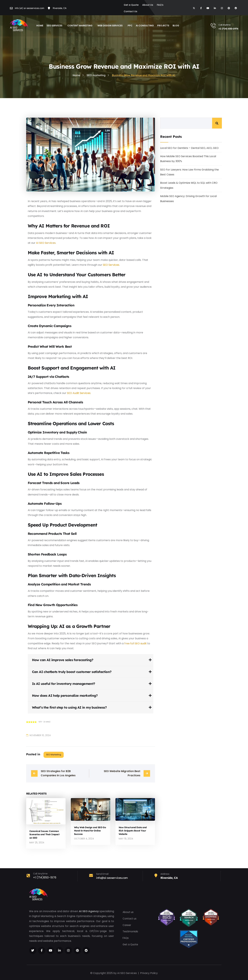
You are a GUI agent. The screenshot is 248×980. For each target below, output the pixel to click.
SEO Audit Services (79, 393)
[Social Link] (33, 950)
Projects (163, 26)
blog (176, 26)
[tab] (91, 660)
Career (127, 925)
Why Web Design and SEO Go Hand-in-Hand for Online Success (90, 830)
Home (40, 26)
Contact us (130, 918)
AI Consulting (145, 26)
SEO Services (55, 25)
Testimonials (131, 931)
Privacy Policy (149, 973)
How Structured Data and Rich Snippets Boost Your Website (133, 830)
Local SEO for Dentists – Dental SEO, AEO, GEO (189, 148)
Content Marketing (81, 25)
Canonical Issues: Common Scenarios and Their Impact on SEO (45, 834)
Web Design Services (111, 25)
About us (128, 912)
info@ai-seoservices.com (112, 877)
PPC (130, 26)
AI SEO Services (46, 243)
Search (217, 123)
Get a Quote (130, 944)
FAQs (126, 938)
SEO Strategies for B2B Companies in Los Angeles (58, 773)
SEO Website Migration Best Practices (122, 773)
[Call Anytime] (213, 26)
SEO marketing (54, 755)
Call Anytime (224, 25)
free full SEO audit (135, 643)
